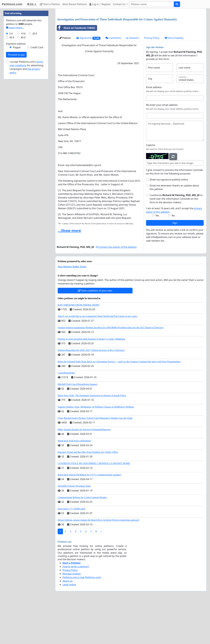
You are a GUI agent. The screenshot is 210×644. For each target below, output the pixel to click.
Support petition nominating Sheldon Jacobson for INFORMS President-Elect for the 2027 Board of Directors (110, 370)
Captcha (151, 187)
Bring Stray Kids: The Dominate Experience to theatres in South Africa (92, 437)
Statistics (133, 80)
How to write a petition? (76, 608)
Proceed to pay (16, 145)
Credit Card (37, 137)
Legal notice (69, 626)
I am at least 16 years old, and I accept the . (174, 252)
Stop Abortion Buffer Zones (72, 309)
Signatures (88, 80)
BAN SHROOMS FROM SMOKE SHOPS (78, 347)
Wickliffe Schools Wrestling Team (74, 528)
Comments (113, 80)
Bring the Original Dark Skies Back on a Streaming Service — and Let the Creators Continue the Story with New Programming (119, 404)
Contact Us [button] (120, 4)
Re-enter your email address (162, 147)
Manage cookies (72, 616)
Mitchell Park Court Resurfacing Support (77, 426)
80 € (23, 127)
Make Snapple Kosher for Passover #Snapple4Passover (84, 471)
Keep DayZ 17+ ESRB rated (71, 551)
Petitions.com (12, 4)
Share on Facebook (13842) (76, 70)
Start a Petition (50, 4)
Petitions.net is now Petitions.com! (82, 619)
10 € (23, 123)
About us (67, 623)
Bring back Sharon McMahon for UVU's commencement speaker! (89, 517)
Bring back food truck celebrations (74, 483)
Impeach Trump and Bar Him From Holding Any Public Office (88, 494)
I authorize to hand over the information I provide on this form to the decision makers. (176, 241)
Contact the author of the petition (116, 289)
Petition (65, 80)
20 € (35, 123)
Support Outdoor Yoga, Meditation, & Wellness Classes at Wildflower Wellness (96, 449)
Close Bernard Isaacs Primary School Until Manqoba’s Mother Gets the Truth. (95, 460)
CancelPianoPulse (66, 415)
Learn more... (15, 117)
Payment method (16, 134)
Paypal (17, 137)
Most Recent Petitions (75, 4)
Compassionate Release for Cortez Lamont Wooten (82, 539)
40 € (12, 127)
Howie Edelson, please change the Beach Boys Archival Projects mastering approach (98, 562)
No (173, 257)
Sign (175, 265)
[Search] (151, 4)
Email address (154, 129)
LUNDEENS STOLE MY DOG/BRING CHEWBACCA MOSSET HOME (94, 505)
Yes (157, 257)
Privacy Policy (152, 80)
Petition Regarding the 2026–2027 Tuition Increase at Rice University (91, 392)
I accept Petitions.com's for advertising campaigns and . (26, 157)
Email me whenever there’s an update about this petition (174, 229)
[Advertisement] (131, 34)
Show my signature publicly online (169, 222)
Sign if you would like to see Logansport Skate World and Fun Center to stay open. (98, 358)
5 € (11, 123)
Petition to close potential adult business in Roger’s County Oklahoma (91, 381)
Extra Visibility (174, 80)
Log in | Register (100, 4)
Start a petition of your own (95, 333)
